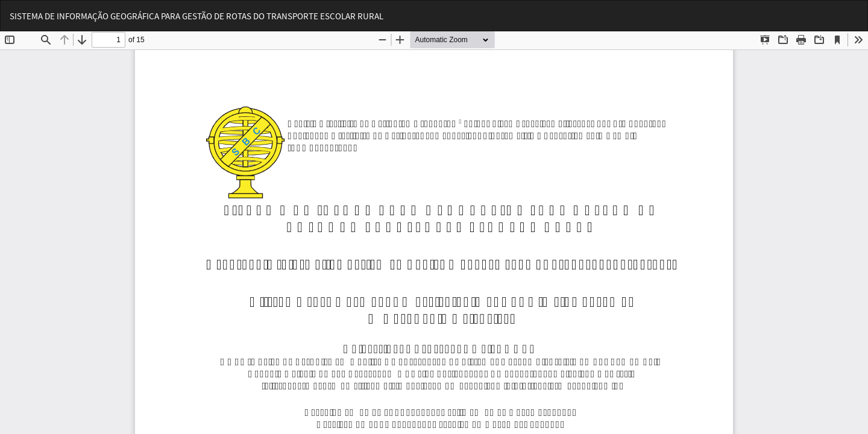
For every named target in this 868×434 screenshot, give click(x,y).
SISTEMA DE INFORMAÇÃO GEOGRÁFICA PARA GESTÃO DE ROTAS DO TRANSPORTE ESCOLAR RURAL (197, 16)
